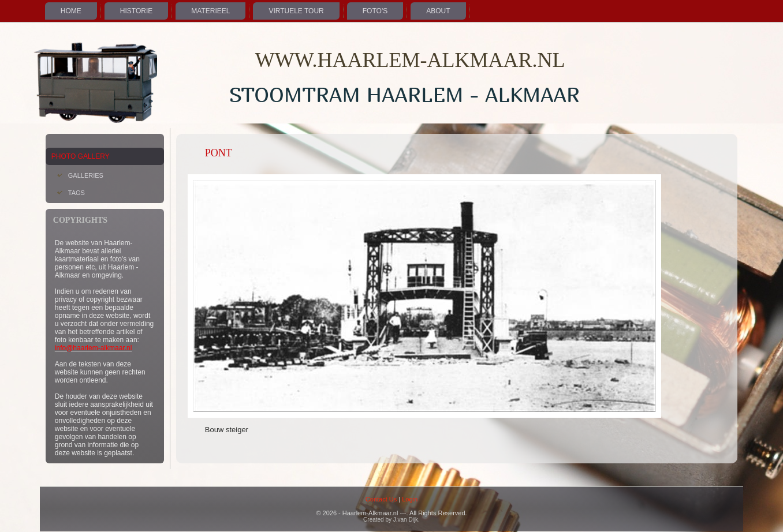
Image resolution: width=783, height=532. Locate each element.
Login (410, 499)
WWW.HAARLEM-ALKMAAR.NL (410, 60)
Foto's (375, 11)
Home (71, 11)
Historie (136, 11)
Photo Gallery (81, 156)
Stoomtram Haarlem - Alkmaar (404, 94)
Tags (77, 193)
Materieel (210, 11)
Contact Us (381, 499)
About (438, 11)
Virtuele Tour (296, 11)
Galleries (86, 175)
